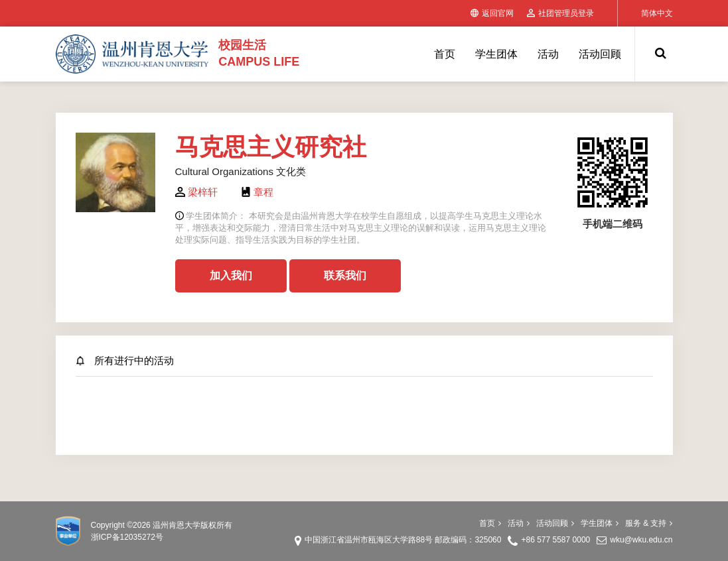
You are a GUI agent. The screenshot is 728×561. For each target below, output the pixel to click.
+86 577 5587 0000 (555, 540)
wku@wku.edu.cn (641, 540)
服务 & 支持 (649, 523)
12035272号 (142, 537)
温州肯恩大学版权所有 (192, 525)
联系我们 (345, 276)
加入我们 (231, 276)
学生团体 (496, 54)
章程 (263, 192)
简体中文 (657, 13)
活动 (548, 54)
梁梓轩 (203, 192)
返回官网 (492, 13)
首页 (445, 54)
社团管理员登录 (560, 13)
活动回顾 (600, 54)
